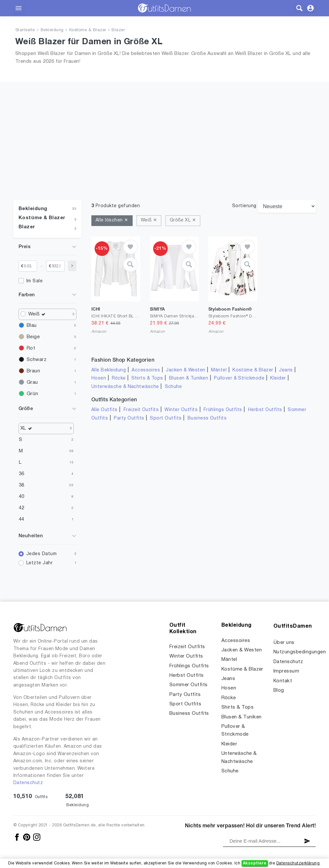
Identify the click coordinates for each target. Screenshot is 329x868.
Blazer (118, 30)
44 (22, 519)
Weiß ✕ (149, 220)
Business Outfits (207, 418)
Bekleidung (52, 30)
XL (28, 428)
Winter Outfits (181, 410)
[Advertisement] (164, 151)
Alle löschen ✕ (112, 220)
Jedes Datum (41, 554)
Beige (33, 337)
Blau (32, 326)
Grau (32, 382)
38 (22, 485)
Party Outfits (129, 418)
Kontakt (283, 681)
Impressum (286, 671)
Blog (279, 690)
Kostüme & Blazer (88, 30)
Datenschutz (28, 783)
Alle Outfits (105, 410)
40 (22, 497)
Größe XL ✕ (183, 220)
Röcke (119, 378)
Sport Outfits (166, 418)
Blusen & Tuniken (189, 378)
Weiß (38, 314)
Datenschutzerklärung (298, 863)
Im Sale (34, 281)
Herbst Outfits (265, 410)
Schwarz (37, 360)
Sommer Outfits (189, 685)
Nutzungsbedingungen (300, 652)
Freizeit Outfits (141, 410)
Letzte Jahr (39, 563)
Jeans (286, 370)
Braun (33, 371)
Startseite (25, 30)
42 (22, 508)
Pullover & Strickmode (239, 378)
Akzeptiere (255, 863)
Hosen (99, 378)
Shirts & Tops (147, 378)
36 (22, 474)
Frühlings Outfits (223, 410)
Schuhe (173, 387)
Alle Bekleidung (109, 370)
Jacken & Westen (185, 370)
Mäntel (219, 370)
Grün (32, 394)
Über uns (284, 643)
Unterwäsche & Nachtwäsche (125, 387)
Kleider (278, 378)
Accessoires (146, 370)
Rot (31, 348)
